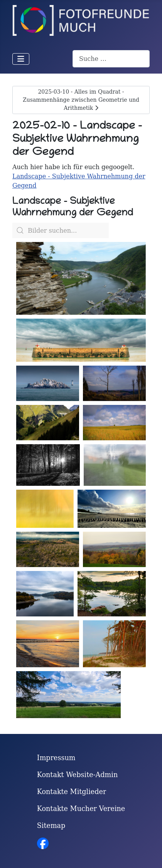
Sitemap (51, 826)
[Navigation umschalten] (21, 59)
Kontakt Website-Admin (78, 775)
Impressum (56, 758)
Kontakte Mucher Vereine (81, 809)
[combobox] (111, 59)
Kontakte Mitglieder (72, 792)
